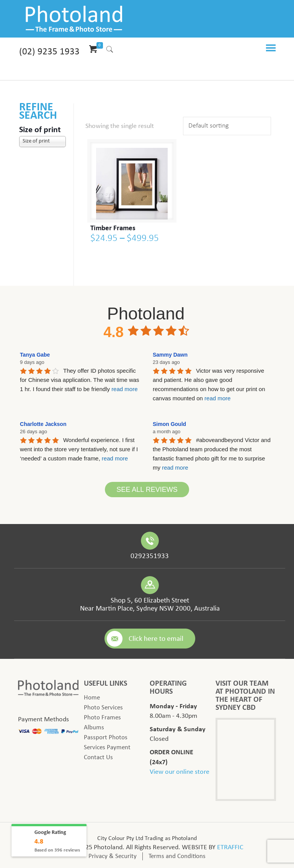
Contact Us (98, 757)
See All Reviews (147, 490)
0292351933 (150, 556)
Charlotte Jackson (43, 424)
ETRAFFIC (230, 848)
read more (124, 389)
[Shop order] (227, 126)
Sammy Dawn (170, 355)
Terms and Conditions (177, 856)
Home (92, 698)
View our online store (180, 772)
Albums (94, 728)
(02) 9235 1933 (49, 52)
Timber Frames (113, 228)
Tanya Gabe (35, 355)
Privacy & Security (113, 856)
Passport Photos (106, 738)
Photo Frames (102, 718)
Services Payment (107, 748)
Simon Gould (169, 424)
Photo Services (103, 708)
